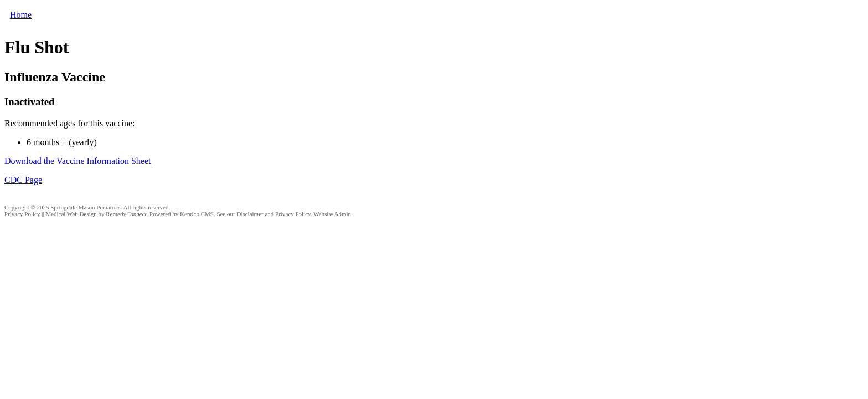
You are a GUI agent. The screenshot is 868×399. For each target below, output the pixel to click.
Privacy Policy (22, 214)
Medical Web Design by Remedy (96, 214)
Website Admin (332, 214)
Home (21, 15)
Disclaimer (250, 214)
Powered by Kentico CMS (182, 214)
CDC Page (23, 180)
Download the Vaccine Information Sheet (78, 161)
